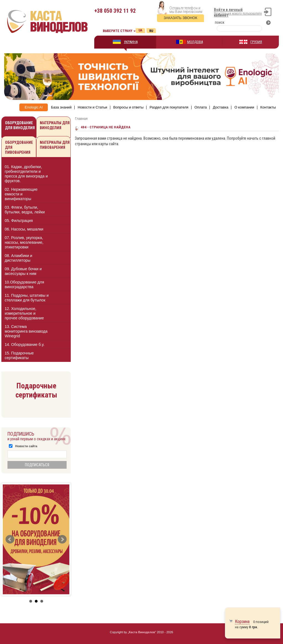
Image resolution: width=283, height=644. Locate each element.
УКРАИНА (131, 42)
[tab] (36, 175)
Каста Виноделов (142, 632)
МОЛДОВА (195, 42)
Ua (140, 30)
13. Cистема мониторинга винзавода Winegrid (26, 331)
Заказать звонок (180, 18)
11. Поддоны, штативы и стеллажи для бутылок (27, 298)
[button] (62, 174)
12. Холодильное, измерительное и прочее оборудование (24, 313)
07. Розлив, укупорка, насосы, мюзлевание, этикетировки (24, 242)
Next (62, 539)
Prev (10, 539)
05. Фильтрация (19, 221)
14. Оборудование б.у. (25, 344)
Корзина (242, 622)
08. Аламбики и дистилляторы (19, 258)
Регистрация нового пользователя (238, 14)
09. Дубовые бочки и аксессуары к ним (23, 271)
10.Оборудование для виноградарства (24, 284)
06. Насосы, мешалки (24, 229)
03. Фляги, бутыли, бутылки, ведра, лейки (25, 210)
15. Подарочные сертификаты (19, 355)
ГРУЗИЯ (256, 42)
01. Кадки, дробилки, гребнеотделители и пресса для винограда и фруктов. (26, 174)
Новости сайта (26, 446)
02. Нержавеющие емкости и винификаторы (21, 194)
